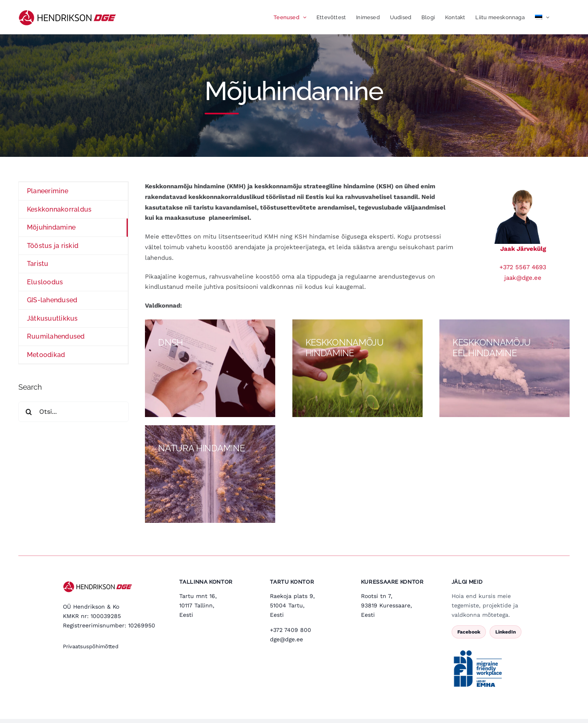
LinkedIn (506, 632)
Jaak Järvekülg (523, 249)
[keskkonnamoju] (504, 368)
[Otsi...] (73, 412)
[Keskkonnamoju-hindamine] (357, 368)
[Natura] (210, 474)
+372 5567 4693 (523, 267)
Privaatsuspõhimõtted (91, 646)
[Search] (29, 412)
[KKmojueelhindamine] (210, 368)
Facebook (469, 632)
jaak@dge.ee (523, 278)
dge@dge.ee (286, 639)
